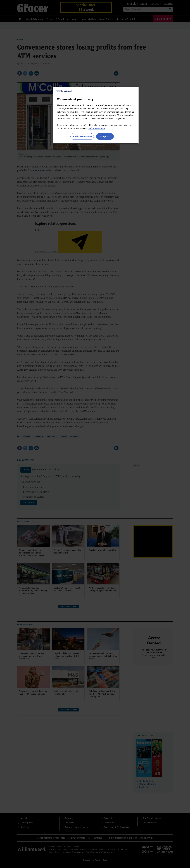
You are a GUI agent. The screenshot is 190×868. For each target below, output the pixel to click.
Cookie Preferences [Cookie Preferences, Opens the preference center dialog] (82, 136)
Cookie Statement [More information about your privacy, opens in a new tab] (96, 128)
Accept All (105, 136)
